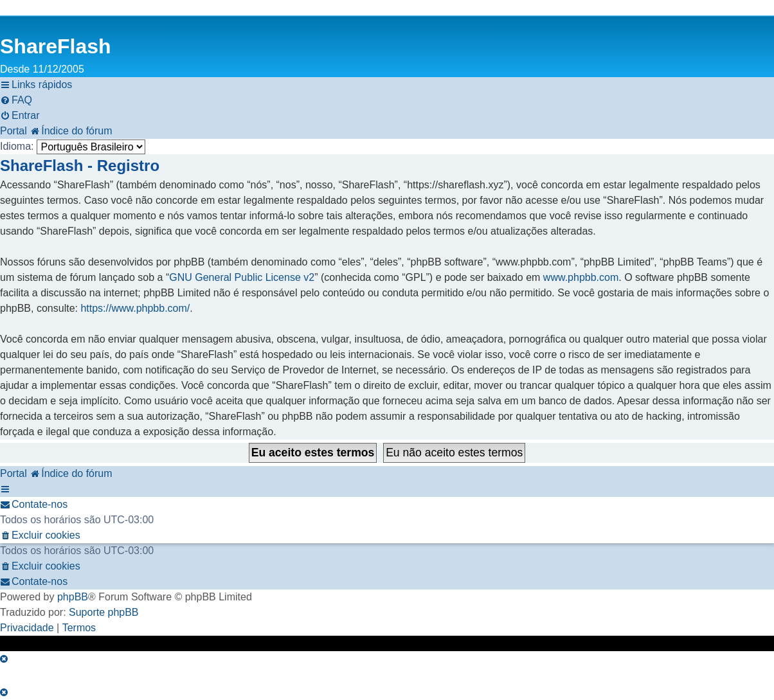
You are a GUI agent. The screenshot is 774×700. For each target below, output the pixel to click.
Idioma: (17, 146)
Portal (14, 131)
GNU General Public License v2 (242, 277)
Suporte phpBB (104, 612)
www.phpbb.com (581, 277)
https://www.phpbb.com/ (135, 308)
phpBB (73, 597)
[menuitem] (16, 100)
